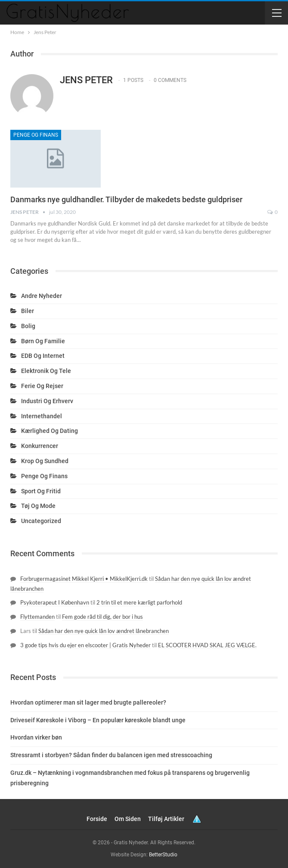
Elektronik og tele (46, 371)
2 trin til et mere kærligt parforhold (139, 602)
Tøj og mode (38, 506)
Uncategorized (41, 521)
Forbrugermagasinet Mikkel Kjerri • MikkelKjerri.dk (84, 579)
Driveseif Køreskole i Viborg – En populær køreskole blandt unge (98, 720)
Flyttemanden (37, 617)
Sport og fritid (41, 491)
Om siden (128, 819)
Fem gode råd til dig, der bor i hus (102, 617)
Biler (28, 311)
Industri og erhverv (47, 401)
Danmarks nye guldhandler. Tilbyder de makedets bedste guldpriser (126, 199)
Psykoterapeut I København (55, 602)
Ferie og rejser (42, 386)
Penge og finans (36, 135)
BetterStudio (163, 855)
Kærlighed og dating (50, 431)
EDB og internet (43, 356)
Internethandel (42, 416)
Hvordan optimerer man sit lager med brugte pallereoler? (88, 702)
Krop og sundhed (45, 461)
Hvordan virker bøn (36, 737)
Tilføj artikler (166, 819)
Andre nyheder (42, 296)
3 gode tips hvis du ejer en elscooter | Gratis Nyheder (85, 645)
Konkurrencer (40, 446)
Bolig (28, 326)
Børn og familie (43, 341)
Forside (97, 819)
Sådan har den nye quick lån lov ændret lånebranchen (104, 631)
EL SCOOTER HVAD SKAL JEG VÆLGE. (207, 645)
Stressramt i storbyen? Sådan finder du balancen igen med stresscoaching (111, 755)
